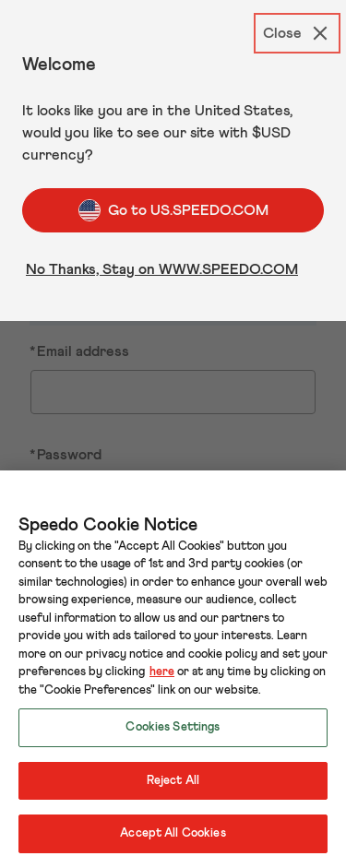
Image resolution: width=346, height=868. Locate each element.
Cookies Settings (173, 727)
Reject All (173, 781)
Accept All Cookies (173, 833)
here (162, 672)
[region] (173, 669)
